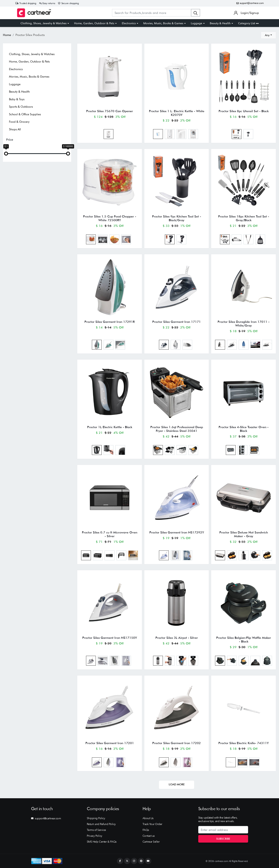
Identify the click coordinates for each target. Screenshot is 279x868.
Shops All (15, 129)
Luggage (196, 23)
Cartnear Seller (151, 842)
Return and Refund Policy (101, 824)
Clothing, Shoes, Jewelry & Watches (44, 23)
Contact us (149, 836)
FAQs (146, 830)
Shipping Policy (96, 818)
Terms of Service (96, 830)
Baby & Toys (17, 99)
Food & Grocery (19, 122)
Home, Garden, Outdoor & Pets (94, 23)
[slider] (6, 154)
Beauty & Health (220, 23)
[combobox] (268, 35)
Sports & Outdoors (21, 107)
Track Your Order (152, 824)
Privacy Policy (95, 836)
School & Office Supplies (25, 114)
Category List (248, 23)
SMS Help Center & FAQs (102, 842)
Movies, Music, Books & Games (163, 23)
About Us (148, 818)
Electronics (129, 23)
